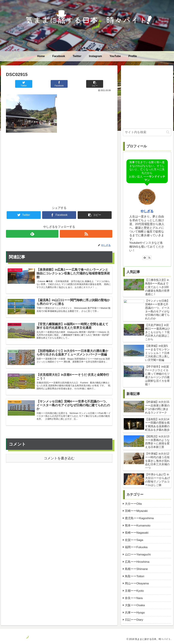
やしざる (147, 211)
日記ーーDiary (134, 620)
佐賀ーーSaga (134, 540)
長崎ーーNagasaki (137, 533)
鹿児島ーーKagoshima (139, 518)
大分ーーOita (133, 504)
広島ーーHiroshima (137, 562)
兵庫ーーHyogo (135, 613)
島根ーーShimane (136, 569)
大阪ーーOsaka (135, 605)
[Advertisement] (59, 164)
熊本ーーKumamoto (138, 526)
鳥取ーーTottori (135, 576)
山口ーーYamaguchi (138, 554)
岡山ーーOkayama (137, 583)
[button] (168, 132)
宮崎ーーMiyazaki (136, 511)
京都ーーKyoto (134, 591)
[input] (147, 132)
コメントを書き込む (59, 472)
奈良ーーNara (134, 598)
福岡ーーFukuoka (136, 547)
